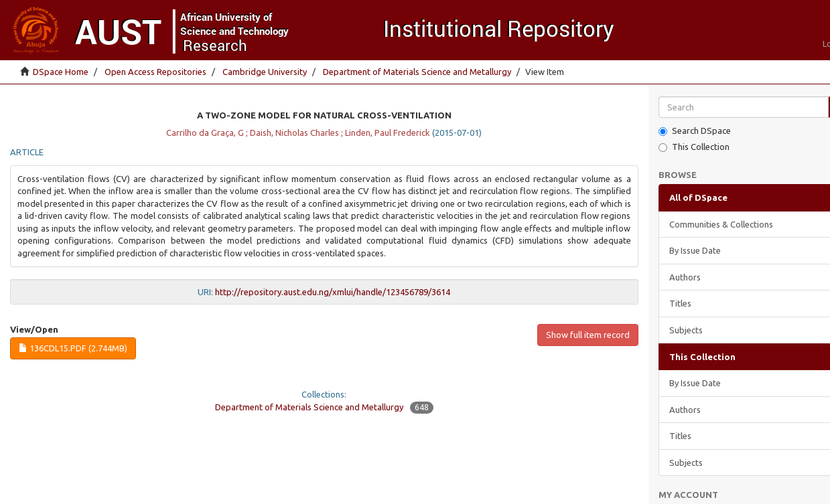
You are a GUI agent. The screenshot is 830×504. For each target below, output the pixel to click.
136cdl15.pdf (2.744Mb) (73, 348)
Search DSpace (695, 131)
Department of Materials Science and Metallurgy (417, 72)
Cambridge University (265, 72)
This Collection (694, 147)
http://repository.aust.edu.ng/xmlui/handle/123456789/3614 (333, 292)
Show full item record (588, 335)
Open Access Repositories (155, 72)
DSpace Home (61, 72)
